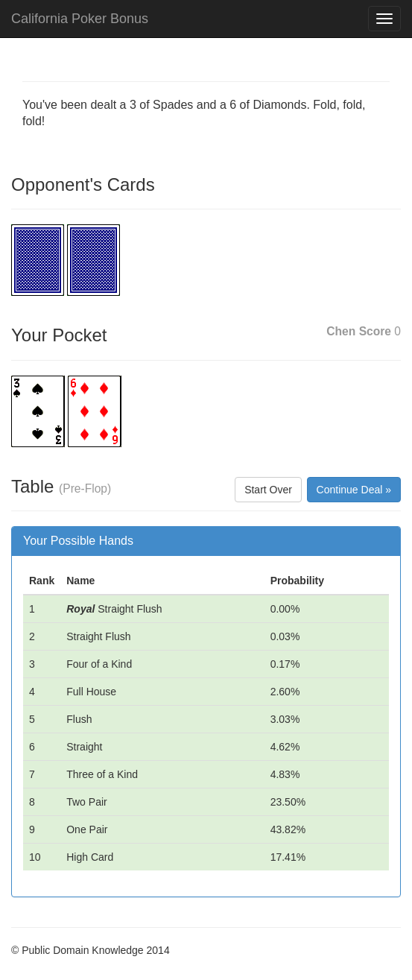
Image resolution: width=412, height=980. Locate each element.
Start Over (268, 490)
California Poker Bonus (80, 19)
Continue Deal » (354, 490)
